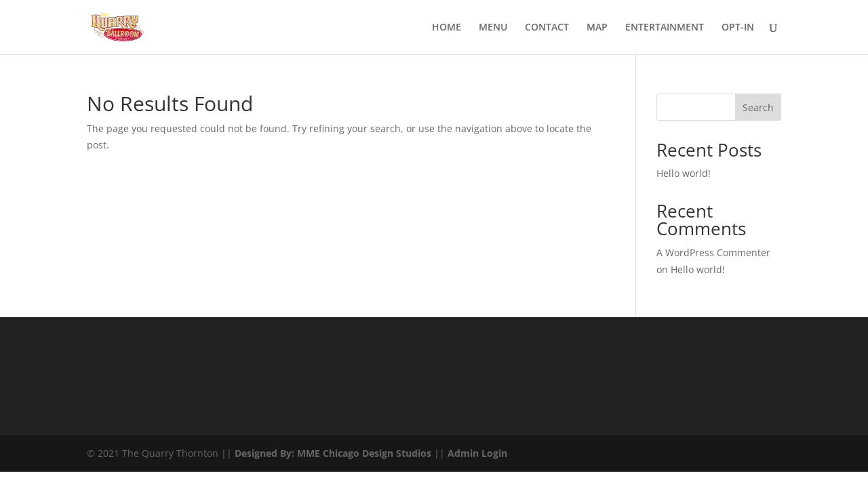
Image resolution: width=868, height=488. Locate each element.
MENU (493, 28)
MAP (597, 28)
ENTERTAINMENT (665, 28)
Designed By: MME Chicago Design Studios (333, 453)
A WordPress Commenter (713, 252)
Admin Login (477, 453)
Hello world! (684, 173)
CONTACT (547, 28)
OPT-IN (738, 28)
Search (758, 107)
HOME (447, 28)
